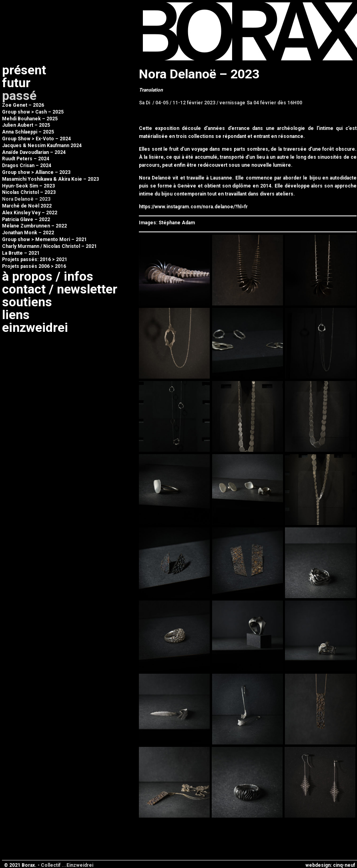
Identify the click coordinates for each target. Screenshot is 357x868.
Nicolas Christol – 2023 (29, 192)
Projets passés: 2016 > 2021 (35, 259)
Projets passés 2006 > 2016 (34, 266)
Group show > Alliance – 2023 (36, 172)
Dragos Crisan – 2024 (27, 166)
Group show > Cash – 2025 (33, 112)
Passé (19, 96)
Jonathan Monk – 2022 (28, 233)
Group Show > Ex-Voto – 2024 (36, 139)
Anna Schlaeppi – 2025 (28, 132)
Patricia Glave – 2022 (26, 219)
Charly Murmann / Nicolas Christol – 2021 (49, 246)
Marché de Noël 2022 (27, 206)
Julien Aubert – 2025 (26, 125)
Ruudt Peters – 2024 (26, 159)
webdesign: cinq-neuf (330, 865)
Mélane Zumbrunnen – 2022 (34, 226)
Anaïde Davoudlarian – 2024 (34, 152)
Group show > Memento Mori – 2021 (44, 239)
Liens (16, 315)
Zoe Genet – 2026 (23, 105)
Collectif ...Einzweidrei (67, 865)
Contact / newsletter (60, 289)
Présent (24, 70)
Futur (16, 83)
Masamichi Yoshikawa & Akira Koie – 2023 (50, 179)
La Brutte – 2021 (21, 253)
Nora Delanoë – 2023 (26, 199)
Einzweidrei (35, 327)
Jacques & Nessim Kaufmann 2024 (42, 146)
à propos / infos (48, 276)
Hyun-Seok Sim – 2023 (28, 186)
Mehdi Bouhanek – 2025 (30, 119)
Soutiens (27, 302)
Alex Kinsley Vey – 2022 (30, 213)
